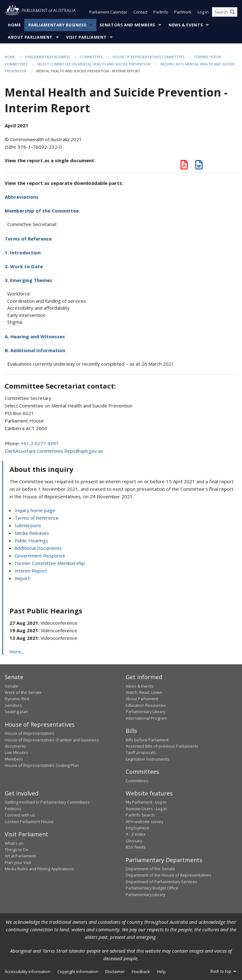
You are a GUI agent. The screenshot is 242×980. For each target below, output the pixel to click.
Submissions (28, 525)
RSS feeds (136, 847)
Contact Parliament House (29, 822)
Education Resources (146, 705)
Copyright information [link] (78, 972)
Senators (13, 705)
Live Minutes (17, 752)
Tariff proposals (141, 752)
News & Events (186, 25)
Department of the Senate (150, 869)
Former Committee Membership (50, 563)
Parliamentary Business (57, 25)
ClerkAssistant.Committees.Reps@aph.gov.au (54, 451)
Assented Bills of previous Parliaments (162, 746)
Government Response (40, 556)
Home (14, 25)
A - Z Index (136, 834)
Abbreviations (22, 197)
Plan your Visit (18, 862)
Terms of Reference (28, 239)
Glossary (134, 841)
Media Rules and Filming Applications (39, 869)
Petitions (13, 809)
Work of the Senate (23, 692)
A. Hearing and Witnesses (35, 336)
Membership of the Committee (42, 211)
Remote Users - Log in (146, 809)
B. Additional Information (35, 350)
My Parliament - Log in (146, 802)
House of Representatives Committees (148, 57)
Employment (137, 828)
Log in (203, 12)
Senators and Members (127, 25)
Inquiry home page (35, 510)
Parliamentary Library (145, 711)
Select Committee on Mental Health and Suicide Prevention (94, 64)
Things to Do (17, 850)
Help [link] (161, 972)
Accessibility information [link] (28, 972)
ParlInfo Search (140, 815)
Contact (140, 12)
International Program (146, 718)
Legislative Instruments (147, 759)
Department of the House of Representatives (169, 875)
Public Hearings (31, 540)
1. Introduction (23, 252)
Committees (91, 57)
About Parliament (30, 37)
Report (22, 578)
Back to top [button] (224, 971)
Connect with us (20, 815)
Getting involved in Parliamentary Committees (47, 802)
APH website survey (144, 822)
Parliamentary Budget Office (152, 888)
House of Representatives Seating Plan (42, 765)
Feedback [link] (141, 972)
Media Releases (32, 533)
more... (17, 651)
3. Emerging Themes (29, 280)
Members (14, 759)
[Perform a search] (233, 12)
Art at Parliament (20, 856)
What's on (14, 843)
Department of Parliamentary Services (161, 882)
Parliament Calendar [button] (108, 12)
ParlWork (183, 12)
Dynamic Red (17, 699)
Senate (12, 686)
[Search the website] (225, 12)
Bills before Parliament (147, 740)
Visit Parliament (86, 37)
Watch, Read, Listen (144, 692)
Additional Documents (38, 548)
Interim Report (31, 571)
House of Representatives (30, 733)
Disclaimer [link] (115, 972)
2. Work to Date (24, 266)
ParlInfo (161, 12)
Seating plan (16, 711)
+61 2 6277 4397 (40, 443)
